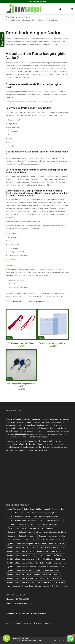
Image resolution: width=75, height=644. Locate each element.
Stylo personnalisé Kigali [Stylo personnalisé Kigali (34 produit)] (44, 586)
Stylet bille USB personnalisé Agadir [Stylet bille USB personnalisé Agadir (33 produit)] (20, 544)
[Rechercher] (59, 9)
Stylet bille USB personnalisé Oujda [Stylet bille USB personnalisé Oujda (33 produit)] (51, 567)
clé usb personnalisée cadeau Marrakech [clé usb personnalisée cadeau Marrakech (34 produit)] (21, 536)
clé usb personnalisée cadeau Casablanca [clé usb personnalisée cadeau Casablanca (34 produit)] (51, 532)
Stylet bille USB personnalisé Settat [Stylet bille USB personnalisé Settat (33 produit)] (47, 574)
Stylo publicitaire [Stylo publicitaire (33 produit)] (62, 586)
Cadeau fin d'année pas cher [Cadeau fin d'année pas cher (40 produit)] (54, 509)
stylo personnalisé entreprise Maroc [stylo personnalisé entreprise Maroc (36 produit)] (20, 586)
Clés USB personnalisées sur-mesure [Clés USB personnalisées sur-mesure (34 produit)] (43, 524)
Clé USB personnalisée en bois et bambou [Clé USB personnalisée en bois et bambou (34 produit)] (22, 540)
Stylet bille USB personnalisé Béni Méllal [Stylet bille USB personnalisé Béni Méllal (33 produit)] (50, 544)
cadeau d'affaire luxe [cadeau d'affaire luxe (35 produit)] (14, 509)
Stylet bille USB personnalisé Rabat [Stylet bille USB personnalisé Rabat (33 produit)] (19, 571)
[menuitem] (59, 9)
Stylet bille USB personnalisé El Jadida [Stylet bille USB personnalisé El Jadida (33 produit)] (20, 551)
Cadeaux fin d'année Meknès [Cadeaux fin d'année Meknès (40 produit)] (17, 524)
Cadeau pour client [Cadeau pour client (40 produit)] (35, 521)
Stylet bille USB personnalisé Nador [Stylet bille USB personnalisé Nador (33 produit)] (53, 563)
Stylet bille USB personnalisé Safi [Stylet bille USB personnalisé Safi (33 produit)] (47, 571)
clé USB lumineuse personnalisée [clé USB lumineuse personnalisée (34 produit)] (42, 528)
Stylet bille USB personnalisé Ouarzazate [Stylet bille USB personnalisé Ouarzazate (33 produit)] (21, 567)
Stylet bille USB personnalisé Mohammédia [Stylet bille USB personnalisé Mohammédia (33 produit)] (22, 563)
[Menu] (66, 9)
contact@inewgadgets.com (22, 603)
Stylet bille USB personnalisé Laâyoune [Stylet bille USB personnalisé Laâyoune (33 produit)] (50, 555)
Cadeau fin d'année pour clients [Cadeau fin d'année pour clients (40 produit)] (18, 513)
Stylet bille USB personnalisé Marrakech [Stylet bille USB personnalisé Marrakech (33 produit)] (21, 559)
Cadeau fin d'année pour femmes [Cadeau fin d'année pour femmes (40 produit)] (19, 517)
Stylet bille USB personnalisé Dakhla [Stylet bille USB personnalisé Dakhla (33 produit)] (52, 548)
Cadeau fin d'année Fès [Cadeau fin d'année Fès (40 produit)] (32, 509)
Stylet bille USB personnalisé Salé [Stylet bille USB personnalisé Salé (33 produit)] (19, 574)
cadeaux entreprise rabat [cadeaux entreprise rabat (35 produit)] (53, 521)
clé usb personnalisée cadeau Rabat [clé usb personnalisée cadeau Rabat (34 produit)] (52, 536)
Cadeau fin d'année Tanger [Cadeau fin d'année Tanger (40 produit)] (16, 521)
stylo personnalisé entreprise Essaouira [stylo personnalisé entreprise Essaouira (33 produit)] (51, 582)
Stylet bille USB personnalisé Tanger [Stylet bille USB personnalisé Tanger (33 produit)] (20, 578)
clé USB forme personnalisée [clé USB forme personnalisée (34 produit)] (17, 528)
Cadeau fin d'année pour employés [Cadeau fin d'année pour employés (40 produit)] (45, 513)
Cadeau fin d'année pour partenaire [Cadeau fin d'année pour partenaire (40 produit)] (46, 517)
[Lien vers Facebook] (63, 640)
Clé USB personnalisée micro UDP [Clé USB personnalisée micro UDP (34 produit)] (52, 540)
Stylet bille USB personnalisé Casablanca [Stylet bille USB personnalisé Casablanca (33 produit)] (21, 548)
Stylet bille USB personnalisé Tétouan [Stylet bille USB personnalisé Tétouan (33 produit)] (20, 582)
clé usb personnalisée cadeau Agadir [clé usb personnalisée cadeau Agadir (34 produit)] (20, 532)
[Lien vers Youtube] (55, 640)
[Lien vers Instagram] (59, 640)
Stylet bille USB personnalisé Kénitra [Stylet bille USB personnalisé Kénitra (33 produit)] (20, 555)
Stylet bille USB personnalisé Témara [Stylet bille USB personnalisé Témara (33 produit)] (48, 578)
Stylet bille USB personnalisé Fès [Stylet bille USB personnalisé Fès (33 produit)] (49, 551)
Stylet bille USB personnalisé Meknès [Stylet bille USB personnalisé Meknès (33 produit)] (51, 559)
